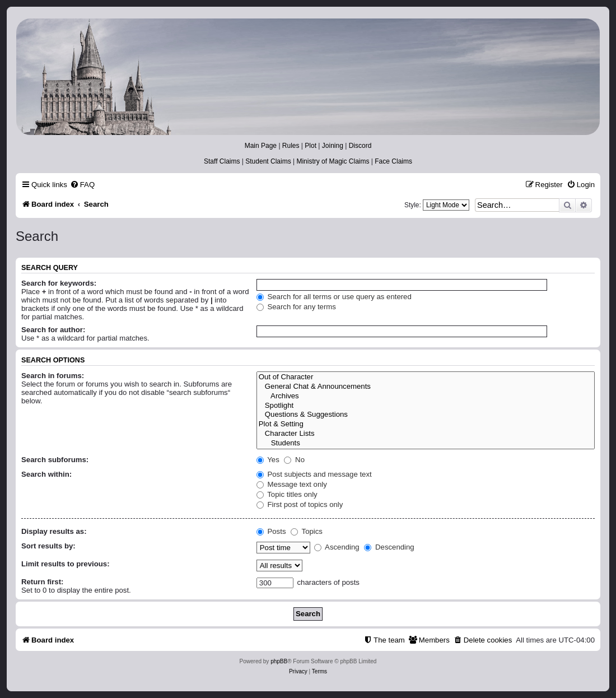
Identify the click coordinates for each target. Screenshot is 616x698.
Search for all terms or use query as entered (334, 297)
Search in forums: (53, 376)
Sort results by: (48, 546)
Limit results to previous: (66, 564)
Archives (426, 396)
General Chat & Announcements (426, 387)
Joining (333, 146)
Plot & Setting (426, 424)
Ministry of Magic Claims (333, 161)
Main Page (261, 146)
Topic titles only (287, 494)
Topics (307, 531)
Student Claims (268, 161)
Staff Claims (222, 161)
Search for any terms (296, 307)
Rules (291, 146)
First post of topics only (300, 504)
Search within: (46, 474)
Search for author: (53, 330)
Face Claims (393, 161)
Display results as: (54, 531)
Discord (360, 146)
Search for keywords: (59, 283)
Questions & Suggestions (426, 415)
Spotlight (426, 406)
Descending (389, 547)
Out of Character (426, 377)
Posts (271, 531)
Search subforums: (55, 460)
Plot (311, 146)
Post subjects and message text (314, 474)
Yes (268, 460)
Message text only (292, 484)
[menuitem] (82, 185)
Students (426, 443)
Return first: (42, 582)
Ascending (337, 547)
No (294, 460)
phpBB (279, 661)
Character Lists (426, 434)
